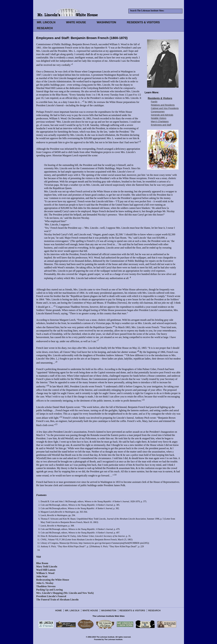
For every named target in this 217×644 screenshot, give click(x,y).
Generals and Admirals (162, 115)
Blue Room (42, 563)
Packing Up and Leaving (49, 590)
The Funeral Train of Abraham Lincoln (57, 600)
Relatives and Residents (163, 105)
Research (154, 610)
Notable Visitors (159, 118)
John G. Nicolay (45, 583)
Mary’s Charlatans (160, 121)
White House (90, 610)
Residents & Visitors (160, 98)
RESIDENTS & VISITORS (143, 22)
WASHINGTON (107, 22)
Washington (109, 610)
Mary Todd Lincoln (47, 566)
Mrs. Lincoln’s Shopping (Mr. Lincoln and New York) (65, 593)
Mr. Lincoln (72, 610)
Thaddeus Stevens (46, 586)
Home (58, 610)
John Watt (42, 576)
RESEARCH (45, 28)
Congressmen (158, 112)
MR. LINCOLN (46, 22)
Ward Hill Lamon (46, 570)
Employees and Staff (161, 125)
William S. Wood (45, 573)
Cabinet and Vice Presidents (165, 108)
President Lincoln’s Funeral (51, 596)
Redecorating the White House (53, 580)
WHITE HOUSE (76, 22)
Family (154, 102)
